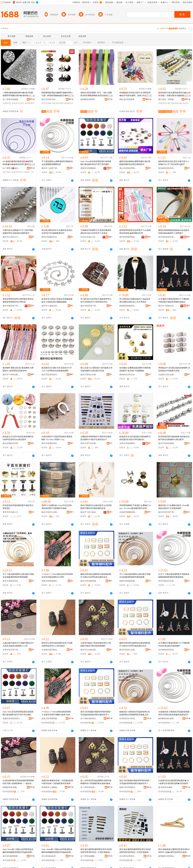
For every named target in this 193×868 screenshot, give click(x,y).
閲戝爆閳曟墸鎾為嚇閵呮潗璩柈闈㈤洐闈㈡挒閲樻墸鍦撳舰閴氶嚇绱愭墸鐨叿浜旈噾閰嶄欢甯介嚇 (57, 94)
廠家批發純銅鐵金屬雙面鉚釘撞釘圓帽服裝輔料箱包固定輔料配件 (135, 163)
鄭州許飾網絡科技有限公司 (50, 237)
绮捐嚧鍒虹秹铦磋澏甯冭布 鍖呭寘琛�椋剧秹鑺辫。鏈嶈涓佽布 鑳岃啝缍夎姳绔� (135, 94)
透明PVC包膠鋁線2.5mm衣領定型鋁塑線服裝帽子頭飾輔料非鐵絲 (57, 507)
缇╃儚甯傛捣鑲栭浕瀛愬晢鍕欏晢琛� (11, 99)
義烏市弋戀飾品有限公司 (167, 306)
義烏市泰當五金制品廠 (50, 512)
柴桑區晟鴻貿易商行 (11, 719)
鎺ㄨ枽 (32, 96)
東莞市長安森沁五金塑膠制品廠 (11, 512)
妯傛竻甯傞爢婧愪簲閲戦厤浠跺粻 (128, 787)
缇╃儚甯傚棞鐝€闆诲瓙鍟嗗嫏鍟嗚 (89, 856)
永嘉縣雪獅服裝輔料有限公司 (128, 512)
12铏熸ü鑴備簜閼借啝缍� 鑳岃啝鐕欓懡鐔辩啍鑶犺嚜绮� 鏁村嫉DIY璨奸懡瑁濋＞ (18, 94)
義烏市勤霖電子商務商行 (89, 306)
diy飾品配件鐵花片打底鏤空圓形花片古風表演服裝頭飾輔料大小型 (18, 644)
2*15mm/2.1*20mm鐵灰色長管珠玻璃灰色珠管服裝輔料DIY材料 (57, 576)
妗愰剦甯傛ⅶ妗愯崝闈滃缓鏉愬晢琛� (128, 719)
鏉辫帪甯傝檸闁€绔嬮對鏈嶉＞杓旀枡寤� (89, 99)
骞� (32, 99)
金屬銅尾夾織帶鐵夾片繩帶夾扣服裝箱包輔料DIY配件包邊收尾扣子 (96, 438)
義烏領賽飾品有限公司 (11, 443)
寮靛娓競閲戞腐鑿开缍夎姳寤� (128, 99)
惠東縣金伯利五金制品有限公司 (128, 375)
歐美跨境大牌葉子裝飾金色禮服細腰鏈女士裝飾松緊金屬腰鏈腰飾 (57, 300)
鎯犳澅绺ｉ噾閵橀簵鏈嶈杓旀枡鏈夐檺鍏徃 (167, 99)
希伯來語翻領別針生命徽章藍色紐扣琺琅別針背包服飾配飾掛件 (57, 232)
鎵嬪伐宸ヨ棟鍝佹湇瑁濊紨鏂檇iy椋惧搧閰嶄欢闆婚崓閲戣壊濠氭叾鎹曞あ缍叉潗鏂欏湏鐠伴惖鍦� (135, 713)
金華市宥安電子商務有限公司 (11, 650)
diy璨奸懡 (7, 103)
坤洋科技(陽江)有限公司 (89, 237)
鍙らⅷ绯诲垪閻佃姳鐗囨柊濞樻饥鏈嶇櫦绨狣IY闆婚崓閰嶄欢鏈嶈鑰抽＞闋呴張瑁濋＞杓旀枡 (96, 782)
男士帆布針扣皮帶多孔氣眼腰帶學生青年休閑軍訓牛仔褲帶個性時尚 (96, 300)
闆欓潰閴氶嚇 (57, 103)
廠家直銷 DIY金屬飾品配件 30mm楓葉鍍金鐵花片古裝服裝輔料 (174, 507)
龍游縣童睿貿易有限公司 (167, 168)
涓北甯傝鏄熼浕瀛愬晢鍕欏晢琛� (128, 856)
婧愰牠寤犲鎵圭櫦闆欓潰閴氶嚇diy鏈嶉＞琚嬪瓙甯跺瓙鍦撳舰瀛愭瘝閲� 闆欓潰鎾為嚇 (174, 94)
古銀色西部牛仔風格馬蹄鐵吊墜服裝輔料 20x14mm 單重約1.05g (57, 438)
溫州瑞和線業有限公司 (167, 237)
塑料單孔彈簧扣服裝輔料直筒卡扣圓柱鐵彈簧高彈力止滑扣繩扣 (57, 644)
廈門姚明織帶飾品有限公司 (128, 237)
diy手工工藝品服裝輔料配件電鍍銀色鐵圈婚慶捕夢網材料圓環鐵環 (174, 576)
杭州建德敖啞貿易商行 (167, 650)
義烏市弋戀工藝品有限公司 (89, 512)
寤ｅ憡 (71, 96)
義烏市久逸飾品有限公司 (50, 306)
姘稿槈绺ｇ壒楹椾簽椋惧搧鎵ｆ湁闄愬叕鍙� (50, 787)
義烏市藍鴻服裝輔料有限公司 (89, 581)
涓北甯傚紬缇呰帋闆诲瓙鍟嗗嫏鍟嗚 (50, 856)
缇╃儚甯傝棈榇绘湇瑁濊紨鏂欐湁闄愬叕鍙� (89, 719)
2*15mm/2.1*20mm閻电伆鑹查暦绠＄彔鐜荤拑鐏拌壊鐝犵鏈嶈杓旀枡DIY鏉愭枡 (57, 713)
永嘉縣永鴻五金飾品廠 (167, 375)
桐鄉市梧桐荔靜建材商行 (128, 581)
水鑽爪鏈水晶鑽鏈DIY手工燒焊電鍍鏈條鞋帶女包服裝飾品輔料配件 (18, 232)
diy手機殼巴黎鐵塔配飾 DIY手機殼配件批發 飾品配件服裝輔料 (174, 644)
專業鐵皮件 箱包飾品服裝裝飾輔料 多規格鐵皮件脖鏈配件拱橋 (174, 369)
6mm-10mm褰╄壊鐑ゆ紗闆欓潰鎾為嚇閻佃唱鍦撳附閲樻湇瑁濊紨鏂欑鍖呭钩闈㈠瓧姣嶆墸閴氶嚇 (18, 851)
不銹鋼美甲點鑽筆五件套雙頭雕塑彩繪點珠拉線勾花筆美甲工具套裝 (96, 232)
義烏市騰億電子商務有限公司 (11, 306)
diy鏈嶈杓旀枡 (18, 103)
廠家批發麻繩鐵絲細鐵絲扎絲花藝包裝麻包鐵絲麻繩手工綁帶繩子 (174, 232)
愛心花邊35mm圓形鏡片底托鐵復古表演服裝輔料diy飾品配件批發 (96, 369)
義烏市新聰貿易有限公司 (50, 443)
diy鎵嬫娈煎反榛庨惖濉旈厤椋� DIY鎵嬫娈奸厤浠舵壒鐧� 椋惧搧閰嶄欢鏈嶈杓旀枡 (174, 782)
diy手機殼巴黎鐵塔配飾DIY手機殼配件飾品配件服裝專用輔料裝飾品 (174, 300)
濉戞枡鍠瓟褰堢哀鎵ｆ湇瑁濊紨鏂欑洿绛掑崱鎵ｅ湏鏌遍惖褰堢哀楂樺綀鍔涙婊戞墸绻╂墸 (57, 782)
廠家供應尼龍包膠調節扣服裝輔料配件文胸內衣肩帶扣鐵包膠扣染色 (96, 576)
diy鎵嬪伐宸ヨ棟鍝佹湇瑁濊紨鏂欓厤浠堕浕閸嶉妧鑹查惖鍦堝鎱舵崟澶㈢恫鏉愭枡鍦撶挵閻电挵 (174, 713)
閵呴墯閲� (46, 103)
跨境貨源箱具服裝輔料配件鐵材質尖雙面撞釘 (18, 507)
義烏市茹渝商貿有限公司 (50, 375)
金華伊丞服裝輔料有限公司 (128, 443)
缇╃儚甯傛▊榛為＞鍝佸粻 (11, 168)
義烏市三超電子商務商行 (50, 168)
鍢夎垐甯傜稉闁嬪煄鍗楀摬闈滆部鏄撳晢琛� (50, 719)
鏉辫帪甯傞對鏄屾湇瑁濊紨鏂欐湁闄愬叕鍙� (167, 856)
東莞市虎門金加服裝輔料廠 (89, 443)
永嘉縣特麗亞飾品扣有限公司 (50, 650)
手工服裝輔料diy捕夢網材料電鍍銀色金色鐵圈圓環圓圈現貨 (57, 163)
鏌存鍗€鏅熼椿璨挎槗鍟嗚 (11, 856)
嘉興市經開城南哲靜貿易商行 (50, 581)
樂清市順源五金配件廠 (128, 650)
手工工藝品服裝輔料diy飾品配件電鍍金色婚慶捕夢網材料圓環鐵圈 (18, 576)
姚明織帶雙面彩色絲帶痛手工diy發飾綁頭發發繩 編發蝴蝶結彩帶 (135, 232)
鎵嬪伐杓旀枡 (17, 172)
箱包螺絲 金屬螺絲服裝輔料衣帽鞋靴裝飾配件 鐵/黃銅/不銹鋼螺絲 (135, 369)
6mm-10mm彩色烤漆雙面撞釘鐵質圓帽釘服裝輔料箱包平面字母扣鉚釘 (96, 163)
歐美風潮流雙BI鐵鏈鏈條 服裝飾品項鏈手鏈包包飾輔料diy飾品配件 (174, 438)
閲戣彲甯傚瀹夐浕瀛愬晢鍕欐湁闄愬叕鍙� (11, 787)
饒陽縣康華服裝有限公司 (128, 306)
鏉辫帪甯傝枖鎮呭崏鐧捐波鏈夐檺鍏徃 (167, 719)
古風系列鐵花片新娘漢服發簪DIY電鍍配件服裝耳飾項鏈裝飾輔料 (96, 644)
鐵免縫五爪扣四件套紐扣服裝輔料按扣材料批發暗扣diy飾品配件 (18, 438)
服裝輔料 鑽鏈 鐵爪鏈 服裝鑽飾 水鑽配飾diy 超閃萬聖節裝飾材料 (18, 369)
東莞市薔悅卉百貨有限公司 (167, 581)
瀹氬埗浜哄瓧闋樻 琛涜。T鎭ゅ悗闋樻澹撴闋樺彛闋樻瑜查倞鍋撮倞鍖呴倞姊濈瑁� (96, 94)
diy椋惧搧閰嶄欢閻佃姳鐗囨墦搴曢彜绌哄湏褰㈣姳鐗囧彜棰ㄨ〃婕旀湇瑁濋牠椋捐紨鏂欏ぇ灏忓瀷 (18, 782)
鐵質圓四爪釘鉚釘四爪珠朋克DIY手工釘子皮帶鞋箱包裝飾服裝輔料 (57, 369)
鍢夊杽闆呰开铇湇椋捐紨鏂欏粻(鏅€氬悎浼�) (50, 99)
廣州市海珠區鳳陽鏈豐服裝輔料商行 (167, 443)
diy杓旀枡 (7, 172)
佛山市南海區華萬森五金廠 (128, 168)
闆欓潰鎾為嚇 (176, 103)
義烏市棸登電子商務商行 (167, 512)
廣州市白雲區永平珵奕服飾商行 (11, 237)
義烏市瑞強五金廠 (88, 375)
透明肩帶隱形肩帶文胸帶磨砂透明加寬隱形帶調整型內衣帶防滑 (18, 300)
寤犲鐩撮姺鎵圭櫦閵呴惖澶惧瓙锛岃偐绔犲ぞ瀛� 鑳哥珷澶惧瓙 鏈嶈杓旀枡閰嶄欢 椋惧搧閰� (174, 851)
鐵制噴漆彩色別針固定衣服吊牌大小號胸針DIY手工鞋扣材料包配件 (174, 163)
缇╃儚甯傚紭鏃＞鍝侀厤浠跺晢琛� (89, 787)
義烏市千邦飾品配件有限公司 (11, 375)
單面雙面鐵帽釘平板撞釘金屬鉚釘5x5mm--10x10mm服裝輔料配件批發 (135, 507)
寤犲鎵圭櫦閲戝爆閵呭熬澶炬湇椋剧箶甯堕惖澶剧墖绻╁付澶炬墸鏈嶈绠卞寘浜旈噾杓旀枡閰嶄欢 (96, 851)
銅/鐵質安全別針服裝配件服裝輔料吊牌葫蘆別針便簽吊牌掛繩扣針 (135, 438)
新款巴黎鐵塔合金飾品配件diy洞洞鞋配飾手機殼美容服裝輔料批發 (96, 507)
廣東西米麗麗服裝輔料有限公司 (89, 168)
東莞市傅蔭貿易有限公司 (11, 581)
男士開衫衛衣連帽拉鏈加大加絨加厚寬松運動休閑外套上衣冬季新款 (135, 300)
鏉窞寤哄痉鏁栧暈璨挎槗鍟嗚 (167, 787)
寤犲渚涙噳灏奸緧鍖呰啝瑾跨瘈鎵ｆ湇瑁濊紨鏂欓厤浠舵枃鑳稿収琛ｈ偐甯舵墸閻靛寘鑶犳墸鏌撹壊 (96, 713)
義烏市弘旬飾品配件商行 (89, 650)
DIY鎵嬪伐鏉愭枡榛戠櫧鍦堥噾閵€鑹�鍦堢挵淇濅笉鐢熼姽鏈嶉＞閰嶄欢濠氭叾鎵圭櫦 (18, 163)
